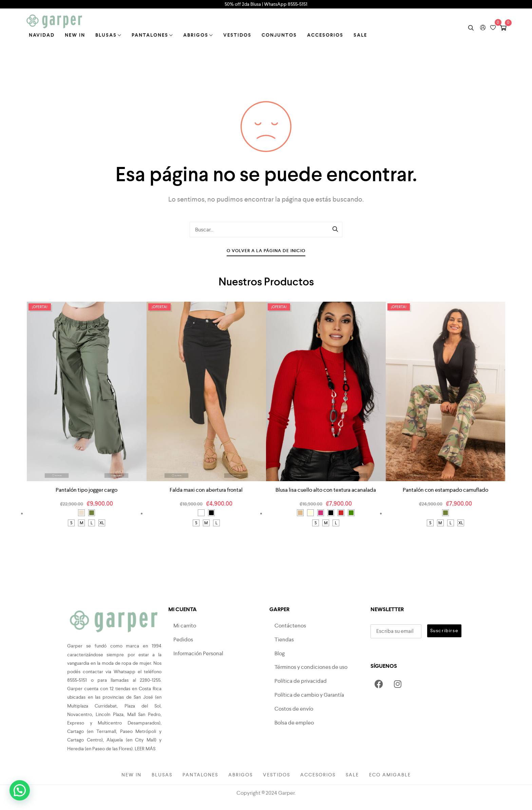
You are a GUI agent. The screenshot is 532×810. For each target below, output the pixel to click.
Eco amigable (390, 775)
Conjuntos (279, 35)
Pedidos (183, 639)
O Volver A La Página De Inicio (266, 251)
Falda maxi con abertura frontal (206, 490)
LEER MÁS (145, 749)
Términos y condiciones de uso (311, 667)
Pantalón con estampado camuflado (445, 490)
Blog (280, 653)
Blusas (108, 35)
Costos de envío (294, 709)
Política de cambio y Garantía (309, 695)
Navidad (42, 35)
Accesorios (325, 35)
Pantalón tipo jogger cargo (87, 490)
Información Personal (198, 653)
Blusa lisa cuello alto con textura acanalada (326, 490)
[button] (20, 790)
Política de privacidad (301, 681)
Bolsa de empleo (294, 723)
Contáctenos (290, 626)
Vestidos (237, 35)
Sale (360, 35)
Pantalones (152, 35)
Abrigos (198, 35)
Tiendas (284, 639)
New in (75, 35)
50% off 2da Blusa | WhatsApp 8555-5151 (266, 4)
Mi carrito (185, 626)
